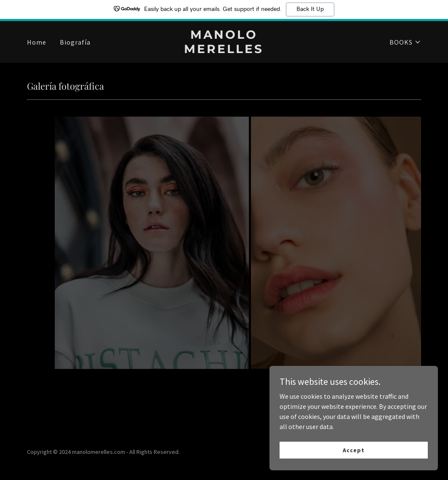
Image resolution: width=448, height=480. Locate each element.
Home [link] (37, 42)
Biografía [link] (75, 42)
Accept (353, 450)
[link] (224, 51)
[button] (405, 42)
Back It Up (310, 9)
